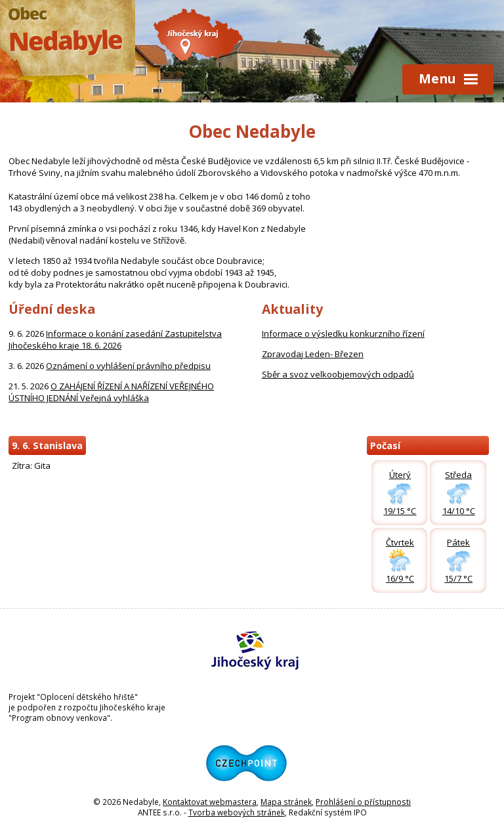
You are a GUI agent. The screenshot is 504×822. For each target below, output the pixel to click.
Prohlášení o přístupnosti (363, 802)
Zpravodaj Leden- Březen (313, 354)
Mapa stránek (286, 802)
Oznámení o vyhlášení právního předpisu (128, 366)
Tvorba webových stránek (237, 812)
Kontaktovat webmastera (210, 802)
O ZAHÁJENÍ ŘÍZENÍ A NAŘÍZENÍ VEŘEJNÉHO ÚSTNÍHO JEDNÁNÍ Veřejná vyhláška (111, 392)
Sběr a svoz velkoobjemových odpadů (338, 374)
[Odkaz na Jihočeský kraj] (252, 678)
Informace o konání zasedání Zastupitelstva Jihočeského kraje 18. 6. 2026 (115, 339)
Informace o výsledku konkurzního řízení (343, 334)
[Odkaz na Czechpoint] (252, 791)
